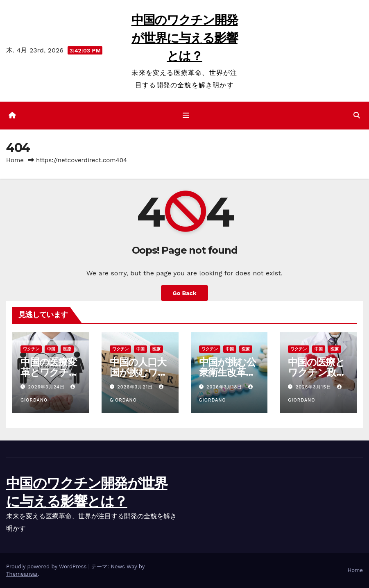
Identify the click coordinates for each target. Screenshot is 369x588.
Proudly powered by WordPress (47, 566)
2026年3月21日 (136, 387)
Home (15, 160)
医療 (67, 349)
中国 (51, 349)
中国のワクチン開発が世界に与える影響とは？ (185, 38)
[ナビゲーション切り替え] (186, 116)
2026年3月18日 (225, 387)
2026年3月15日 (314, 387)
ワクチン (31, 349)
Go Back (184, 293)
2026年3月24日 (48, 387)
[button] (357, 115)
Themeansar (22, 574)
